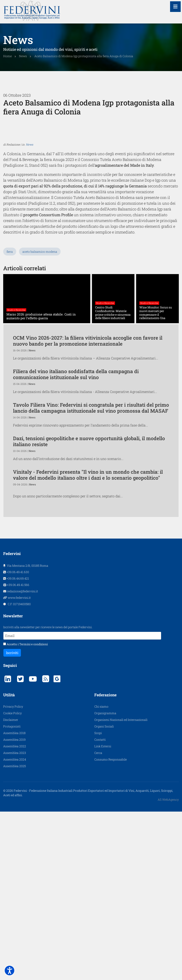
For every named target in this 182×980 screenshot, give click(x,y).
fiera (10, 335)
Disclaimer (11, 828)
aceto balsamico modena (40, 335)
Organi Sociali (104, 835)
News (29, 242)
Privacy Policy (13, 815)
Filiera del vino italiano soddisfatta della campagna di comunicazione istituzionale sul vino (76, 457)
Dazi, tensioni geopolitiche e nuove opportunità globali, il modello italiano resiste (89, 524)
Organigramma (105, 822)
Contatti (100, 848)
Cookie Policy (12, 822)
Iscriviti (12, 761)
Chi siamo (101, 815)
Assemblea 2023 (15, 861)
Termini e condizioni (33, 753)
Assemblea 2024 (15, 868)
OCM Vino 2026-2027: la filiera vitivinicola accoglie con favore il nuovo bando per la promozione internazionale (88, 424)
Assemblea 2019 (14, 848)
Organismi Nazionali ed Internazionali (121, 828)
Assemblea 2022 (15, 855)
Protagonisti (12, 835)
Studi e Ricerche (16, 393)
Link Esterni (103, 855)
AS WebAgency (168, 908)
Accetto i (25, 753)
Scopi (98, 842)
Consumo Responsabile (111, 868)
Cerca (98, 861)
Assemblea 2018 (14, 842)
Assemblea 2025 (15, 875)
